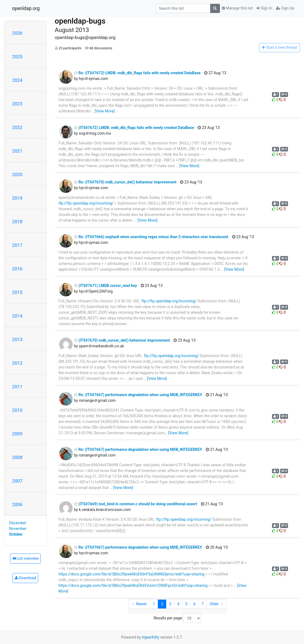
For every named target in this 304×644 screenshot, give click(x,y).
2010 (17, 410)
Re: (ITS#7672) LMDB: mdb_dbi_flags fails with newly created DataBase (137, 73)
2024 (17, 80)
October (16, 534)
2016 (17, 269)
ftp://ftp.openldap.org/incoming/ (86, 203)
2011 (17, 387)
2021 (17, 151)
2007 (17, 481)
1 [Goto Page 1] (154, 604)
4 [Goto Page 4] (178, 604)
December (18, 523)
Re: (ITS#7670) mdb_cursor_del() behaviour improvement (125, 182)
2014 (17, 316)
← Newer (139, 604)
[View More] (105, 111)
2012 (17, 363)
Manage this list (237, 8)
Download (25, 578)
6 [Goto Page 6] (194, 604)
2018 (17, 222)
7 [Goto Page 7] (203, 604)
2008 (17, 457)
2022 (17, 127)
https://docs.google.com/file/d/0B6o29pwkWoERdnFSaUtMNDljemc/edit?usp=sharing (132, 574)
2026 (17, 33)
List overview (25, 558)
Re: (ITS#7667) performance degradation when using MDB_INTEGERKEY (138, 395)
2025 (17, 57)
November (18, 529)
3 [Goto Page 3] (170, 604)
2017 (17, 245)
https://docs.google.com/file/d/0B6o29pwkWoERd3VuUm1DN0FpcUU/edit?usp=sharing (133, 585)
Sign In (264, 8)
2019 (17, 198)
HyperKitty (151, 637)
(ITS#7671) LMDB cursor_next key (105, 286)
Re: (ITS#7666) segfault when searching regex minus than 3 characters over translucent (151, 237)
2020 (17, 174)
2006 (17, 504)
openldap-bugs (80, 21)
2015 (17, 292)
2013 (17, 339)
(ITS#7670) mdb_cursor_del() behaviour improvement (122, 340)
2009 (17, 434)
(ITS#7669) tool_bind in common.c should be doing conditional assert (136, 504)
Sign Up (285, 8)
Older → (217, 604)
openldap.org (26, 8)
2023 (17, 104)
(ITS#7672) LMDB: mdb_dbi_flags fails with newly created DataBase (134, 128)
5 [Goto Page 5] (186, 604)
